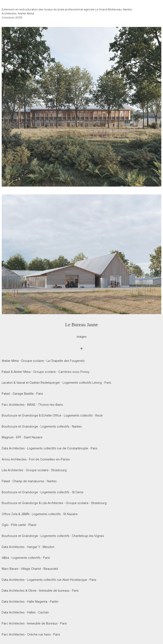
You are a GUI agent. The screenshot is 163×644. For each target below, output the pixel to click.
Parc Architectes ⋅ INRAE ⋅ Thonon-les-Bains (32, 405)
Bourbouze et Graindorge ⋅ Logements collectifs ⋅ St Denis (43, 492)
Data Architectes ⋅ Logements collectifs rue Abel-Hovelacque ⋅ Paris (49, 580)
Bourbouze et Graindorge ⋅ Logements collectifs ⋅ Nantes (42, 426)
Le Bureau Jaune (82, 325)
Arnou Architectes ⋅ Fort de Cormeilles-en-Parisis (36, 459)
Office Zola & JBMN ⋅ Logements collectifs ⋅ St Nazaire (40, 514)
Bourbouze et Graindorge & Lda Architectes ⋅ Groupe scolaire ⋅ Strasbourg (54, 503)
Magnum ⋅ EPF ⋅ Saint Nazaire (22, 437)
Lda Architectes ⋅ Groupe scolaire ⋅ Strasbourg (34, 470)
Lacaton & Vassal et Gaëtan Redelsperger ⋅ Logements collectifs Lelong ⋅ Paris (56, 383)
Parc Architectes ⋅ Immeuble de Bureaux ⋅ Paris (34, 623)
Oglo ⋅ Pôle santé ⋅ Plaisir (19, 525)
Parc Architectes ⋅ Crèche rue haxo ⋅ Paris (31, 634)
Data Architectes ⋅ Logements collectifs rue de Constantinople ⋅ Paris (50, 448)
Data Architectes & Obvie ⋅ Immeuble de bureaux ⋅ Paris (40, 590)
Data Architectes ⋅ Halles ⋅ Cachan (25, 612)
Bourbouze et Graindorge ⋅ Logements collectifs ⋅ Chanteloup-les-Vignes (53, 536)
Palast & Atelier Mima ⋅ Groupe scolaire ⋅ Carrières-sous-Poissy (46, 372)
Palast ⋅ (22, 394)
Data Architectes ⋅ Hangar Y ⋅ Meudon (28, 547)
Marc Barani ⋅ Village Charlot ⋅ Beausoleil (30, 569)
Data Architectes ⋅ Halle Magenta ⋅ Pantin (30, 601)
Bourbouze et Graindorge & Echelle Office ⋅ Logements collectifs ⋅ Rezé (52, 415)
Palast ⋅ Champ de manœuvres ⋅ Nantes (29, 481)
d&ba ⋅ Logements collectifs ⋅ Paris (26, 558)
